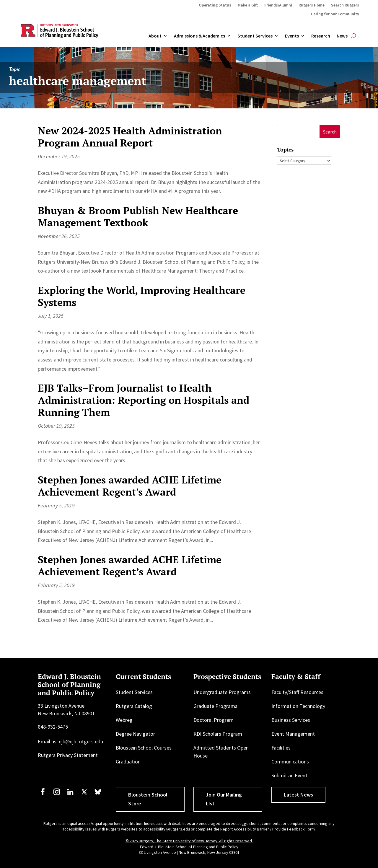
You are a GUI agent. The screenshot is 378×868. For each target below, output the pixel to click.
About (155, 36)
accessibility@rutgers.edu (167, 829)
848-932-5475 (53, 727)
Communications (290, 762)
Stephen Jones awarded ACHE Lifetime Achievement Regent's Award (130, 486)
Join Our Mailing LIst (224, 799)
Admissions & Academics (199, 36)
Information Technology (298, 706)
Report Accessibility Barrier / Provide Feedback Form (268, 829)
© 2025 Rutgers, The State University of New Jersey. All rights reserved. (189, 841)
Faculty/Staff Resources (297, 692)
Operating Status (215, 5)
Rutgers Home (312, 5)
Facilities (281, 748)
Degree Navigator (135, 734)
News (342, 36)
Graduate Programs (215, 706)
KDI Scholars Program (218, 734)
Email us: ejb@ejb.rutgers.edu (70, 741)
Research (321, 36)
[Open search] (353, 36)
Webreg (124, 720)
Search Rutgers (345, 5)
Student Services (255, 36)
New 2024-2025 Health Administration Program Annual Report (130, 137)
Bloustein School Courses (144, 748)
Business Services (291, 720)
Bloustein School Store (148, 799)
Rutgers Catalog (134, 706)
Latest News (298, 795)
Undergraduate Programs (222, 692)
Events (292, 36)
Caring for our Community (335, 14)
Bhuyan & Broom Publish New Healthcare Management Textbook (138, 216)
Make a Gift (248, 5)
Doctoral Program (214, 720)
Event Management (293, 734)
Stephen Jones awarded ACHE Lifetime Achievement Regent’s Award (130, 566)
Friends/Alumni (278, 5)
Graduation (128, 762)
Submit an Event (289, 775)
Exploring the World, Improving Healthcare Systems (142, 296)
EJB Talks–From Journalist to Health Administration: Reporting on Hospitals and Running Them (144, 400)
